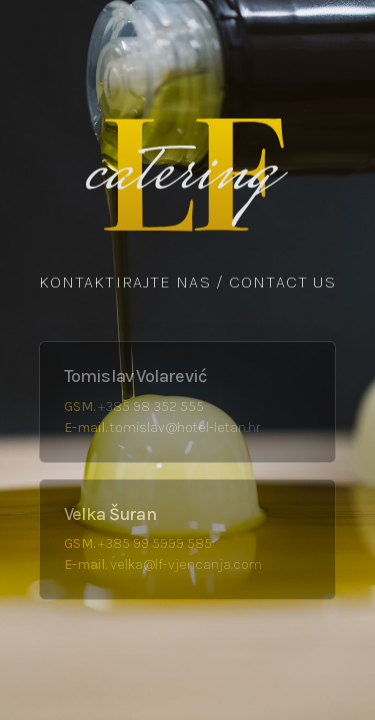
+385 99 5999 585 (155, 543)
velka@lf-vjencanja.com (186, 564)
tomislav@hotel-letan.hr (185, 427)
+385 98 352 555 (151, 406)
